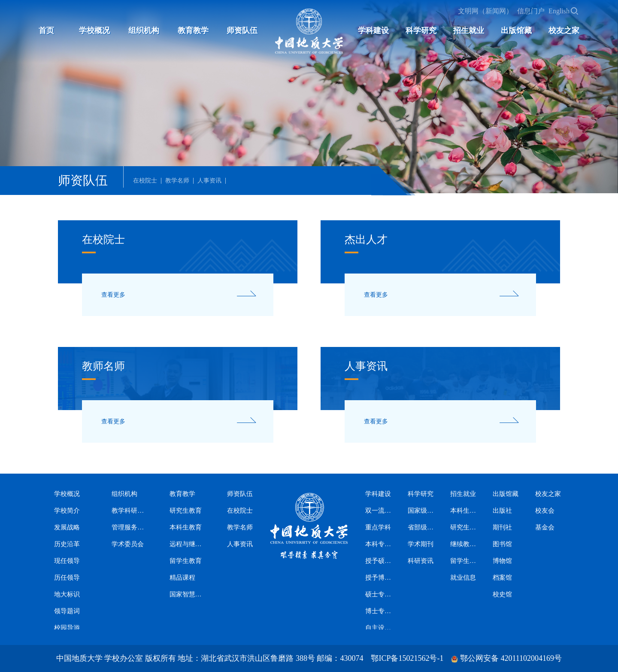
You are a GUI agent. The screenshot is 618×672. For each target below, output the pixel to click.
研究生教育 (186, 511)
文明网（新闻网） (485, 11)
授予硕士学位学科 (379, 561)
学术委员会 (128, 544)
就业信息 (463, 578)
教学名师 (177, 181)
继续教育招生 (464, 544)
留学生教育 (186, 561)
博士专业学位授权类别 (379, 611)
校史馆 (502, 594)
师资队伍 (242, 30)
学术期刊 (421, 544)
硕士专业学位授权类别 (379, 594)
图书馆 (502, 544)
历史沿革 (67, 544)
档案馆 (502, 578)
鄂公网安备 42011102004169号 (511, 658)
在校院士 (145, 181)
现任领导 (67, 561)
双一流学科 (379, 511)
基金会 (545, 527)
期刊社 (502, 527)
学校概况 (94, 30)
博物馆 (502, 561)
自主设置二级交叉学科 (379, 628)
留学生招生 (464, 561)
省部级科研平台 (421, 527)
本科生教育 (186, 527)
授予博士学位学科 (379, 578)
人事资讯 (209, 181)
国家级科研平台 (421, 511)
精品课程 (182, 578)
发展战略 (67, 527)
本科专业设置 (379, 544)
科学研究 (421, 30)
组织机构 (144, 30)
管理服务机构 (129, 527)
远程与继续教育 (187, 544)
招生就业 (469, 30)
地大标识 (67, 594)
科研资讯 (421, 561)
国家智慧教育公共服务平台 (187, 594)
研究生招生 (464, 527)
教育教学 (193, 30)
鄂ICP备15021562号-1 (407, 658)
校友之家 (564, 30)
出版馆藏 (516, 30)
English (559, 11)
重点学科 (378, 527)
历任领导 (67, 578)
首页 (46, 30)
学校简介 (67, 511)
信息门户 (531, 11)
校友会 (545, 511)
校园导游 (67, 628)
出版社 (502, 511)
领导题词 (67, 611)
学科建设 (373, 30)
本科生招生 (464, 511)
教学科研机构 (129, 511)
